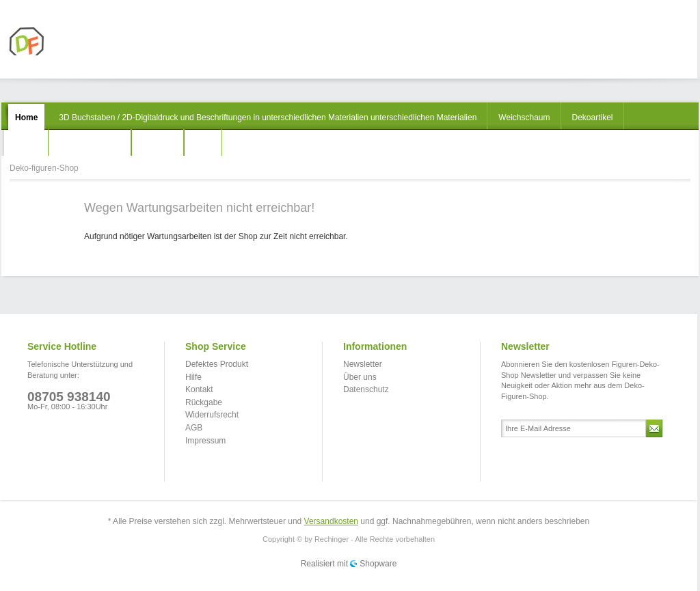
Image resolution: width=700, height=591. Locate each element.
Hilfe (193, 377)
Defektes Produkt (217, 364)
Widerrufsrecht (212, 415)
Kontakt (199, 389)
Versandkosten (331, 521)
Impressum (205, 441)
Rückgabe (204, 402)
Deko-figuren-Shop (59, 41)
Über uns (360, 377)
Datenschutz (366, 389)
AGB (194, 428)
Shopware (378, 564)
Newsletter (363, 364)
